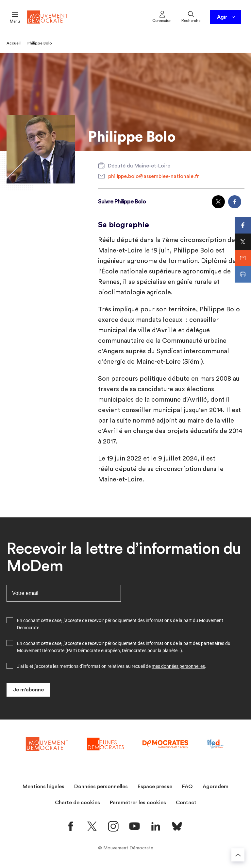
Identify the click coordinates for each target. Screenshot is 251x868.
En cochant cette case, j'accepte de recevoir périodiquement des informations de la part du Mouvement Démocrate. (120, 624)
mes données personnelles (178, 666)
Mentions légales (43, 787)
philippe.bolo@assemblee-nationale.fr (154, 176)
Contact (186, 803)
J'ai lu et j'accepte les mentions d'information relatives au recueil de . (112, 666)
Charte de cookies (77, 803)
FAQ (187, 787)
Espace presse (155, 787)
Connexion (162, 16)
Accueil (14, 43)
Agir (227, 17)
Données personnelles (101, 787)
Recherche (191, 16)
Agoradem (216, 787)
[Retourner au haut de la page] (238, 855)
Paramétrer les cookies (138, 803)
